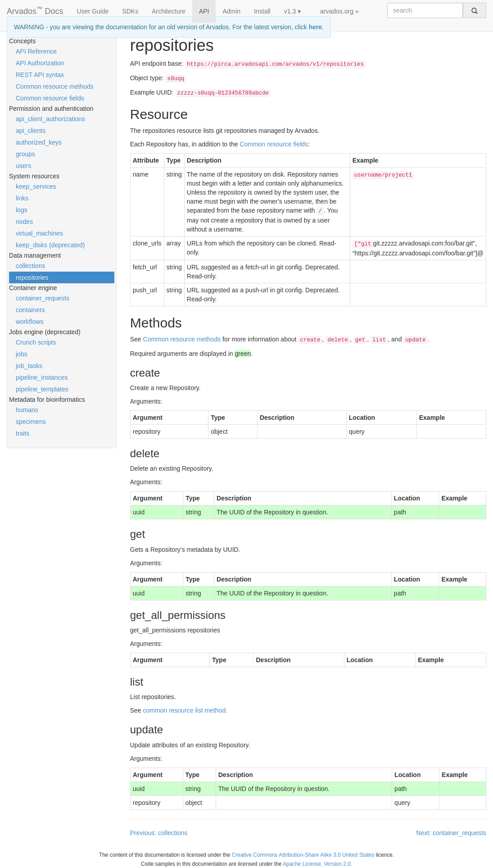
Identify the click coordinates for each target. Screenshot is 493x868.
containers (30, 310)
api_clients (31, 131)
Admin (231, 11)
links (22, 198)
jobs (22, 354)
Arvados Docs (35, 9)
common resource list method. (185, 710)
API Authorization (40, 63)
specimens (31, 422)
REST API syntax (40, 75)
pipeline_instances (42, 377)
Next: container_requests (451, 833)
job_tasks (29, 366)
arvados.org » (339, 11)
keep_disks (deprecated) (50, 245)
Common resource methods (55, 86)
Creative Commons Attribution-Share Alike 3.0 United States (303, 855)
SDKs (130, 11)
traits (23, 433)
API (204, 11)
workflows (29, 322)
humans (27, 410)
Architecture (169, 11)
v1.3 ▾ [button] (292, 11)
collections (30, 266)
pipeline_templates (42, 389)
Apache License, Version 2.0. (317, 864)
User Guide (93, 11)
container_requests (43, 298)
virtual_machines (39, 233)
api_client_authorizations (50, 119)
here (316, 27)
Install (262, 11)
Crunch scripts (36, 342)
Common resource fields (50, 98)
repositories (32, 277)
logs (22, 210)
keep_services (36, 186)
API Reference (36, 51)
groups (25, 154)
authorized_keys (39, 142)
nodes (24, 222)
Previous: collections (159, 833)
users (23, 166)
